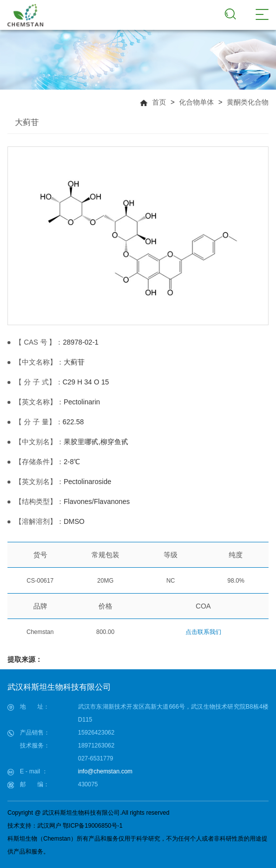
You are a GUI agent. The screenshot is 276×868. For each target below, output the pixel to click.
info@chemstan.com (105, 771)
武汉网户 (49, 826)
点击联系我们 (203, 632)
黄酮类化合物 (248, 102)
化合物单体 (196, 102)
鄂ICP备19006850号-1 (92, 826)
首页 (159, 102)
